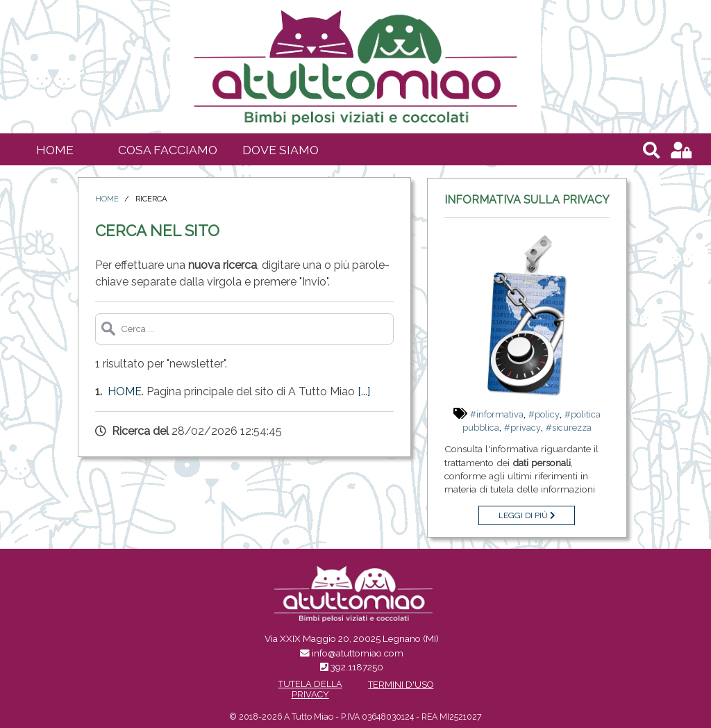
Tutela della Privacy (310, 689)
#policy (544, 414)
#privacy (522, 428)
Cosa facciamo (168, 150)
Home (55, 150)
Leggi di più (527, 515)
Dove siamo (281, 150)
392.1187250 (357, 667)
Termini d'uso (401, 685)
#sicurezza (569, 428)
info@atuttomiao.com (358, 653)
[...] (364, 391)
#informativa (497, 414)
